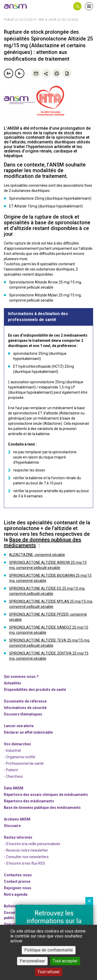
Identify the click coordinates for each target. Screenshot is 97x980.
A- (20, 73)
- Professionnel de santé (24, 763)
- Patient (11, 770)
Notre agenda (16, 894)
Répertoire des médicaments (29, 801)
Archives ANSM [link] (17, 819)
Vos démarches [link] (17, 744)
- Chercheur (13, 776)
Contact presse (17, 881)
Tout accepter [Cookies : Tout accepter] (65, 961)
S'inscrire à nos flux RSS (25, 863)
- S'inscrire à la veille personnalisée (32, 844)
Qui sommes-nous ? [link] (21, 677)
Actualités (13, 683)
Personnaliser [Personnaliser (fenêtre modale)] (32, 961)
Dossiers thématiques (23, 714)
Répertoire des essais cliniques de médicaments (46, 795)
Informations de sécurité (25, 708)
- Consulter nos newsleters (26, 857)
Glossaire (12, 826)
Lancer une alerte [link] (19, 726)
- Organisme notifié (20, 757)
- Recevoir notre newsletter (26, 850)
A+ (9, 73)
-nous (18, 888)
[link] (16, 6)
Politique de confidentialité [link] (49, 950)
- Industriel (12, 750)
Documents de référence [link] (25, 701)
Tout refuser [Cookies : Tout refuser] (49, 972)
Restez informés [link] (18, 837)
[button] (77, 6)
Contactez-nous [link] (18, 875)
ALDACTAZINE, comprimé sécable (37, 555)
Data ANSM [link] (14, 788)
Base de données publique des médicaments (43, 543)
